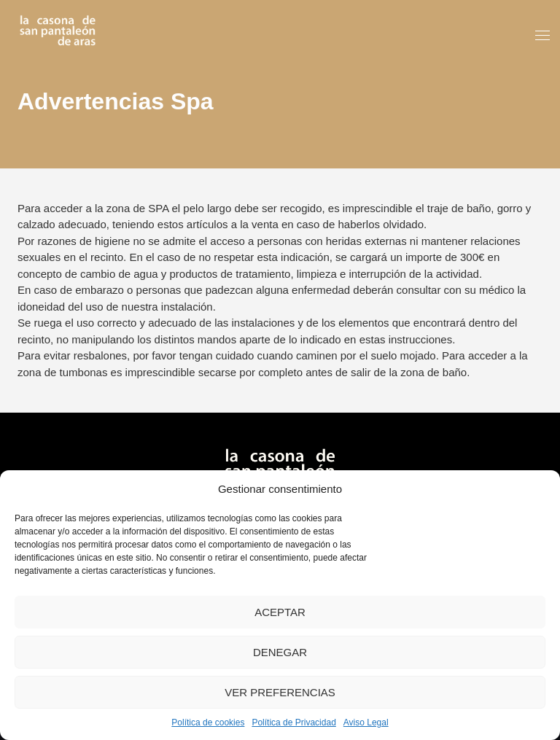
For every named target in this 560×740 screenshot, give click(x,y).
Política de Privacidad (293, 723)
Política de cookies (208, 723)
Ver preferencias (280, 692)
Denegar (280, 652)
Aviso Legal (366, 723)
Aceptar (280, 612)
